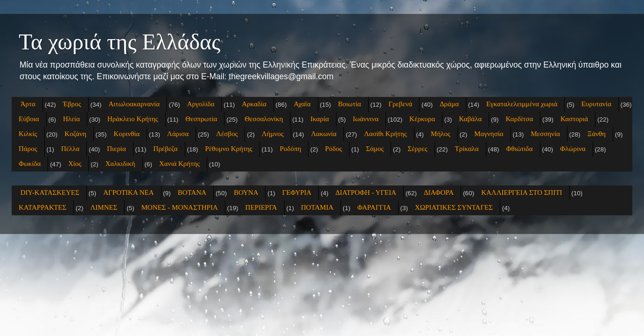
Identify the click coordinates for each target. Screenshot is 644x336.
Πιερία (116, 149)
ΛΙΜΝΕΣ (104, 207)
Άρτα (28, 104)
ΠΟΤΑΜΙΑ (317, 207)
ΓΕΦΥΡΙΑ (297, 192)
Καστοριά (574, 119)
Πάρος (28, 149)
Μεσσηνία (545, 134)
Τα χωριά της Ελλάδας (119, 42)
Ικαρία (320, 119)
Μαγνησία (489, 134)
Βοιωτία (349, 104)
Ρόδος (334, 149)
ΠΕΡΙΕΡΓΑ (261, 207)
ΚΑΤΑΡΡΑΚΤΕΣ (42, 207)
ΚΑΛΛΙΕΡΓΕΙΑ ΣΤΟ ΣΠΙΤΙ (521, 192)
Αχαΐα (302, 104)
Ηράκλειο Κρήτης (133, 119)
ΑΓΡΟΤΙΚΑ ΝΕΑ (128, 192)
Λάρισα (178, 134)
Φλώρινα (573, 149)
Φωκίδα (30, 164)
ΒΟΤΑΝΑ (192, 192)
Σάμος (375, 149)
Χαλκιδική (120, 164)
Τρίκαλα (467, 149)
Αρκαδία (254, 104)
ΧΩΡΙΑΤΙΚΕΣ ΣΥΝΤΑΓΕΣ (454, 207)
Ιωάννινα (366, 119)
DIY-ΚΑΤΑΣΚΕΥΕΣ (50, 192)
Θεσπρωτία (201, 119)
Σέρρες (418, 149)
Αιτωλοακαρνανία (134, 104)
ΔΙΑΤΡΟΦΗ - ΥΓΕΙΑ (366, 192)
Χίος (75, 164)
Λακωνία (324, 134)
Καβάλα (471, 119)
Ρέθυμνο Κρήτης (228, 149)
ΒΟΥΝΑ (246, 192)
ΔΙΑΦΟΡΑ (439, 192)
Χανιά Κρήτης (179, 164)
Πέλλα (70, 149)
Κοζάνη (75, 134)
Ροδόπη (291, 149)
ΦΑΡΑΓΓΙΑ (374, 207)
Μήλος (441, 134)
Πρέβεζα (166, 149)
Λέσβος (227, 134)
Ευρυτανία (596, 104)
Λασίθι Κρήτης (385, 134)
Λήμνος (273, 134)
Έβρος (72, 104)
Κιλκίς (28, 134)
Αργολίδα (201, 104)
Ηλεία (71, 119)
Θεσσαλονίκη (264, 119)
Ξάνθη (597, 134)
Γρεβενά (400, 104)
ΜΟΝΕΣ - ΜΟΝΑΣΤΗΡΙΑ (180, 207)
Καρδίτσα (520, 119)
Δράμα (449, 104)
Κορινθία (127, 134)
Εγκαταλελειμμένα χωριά (522, 104)
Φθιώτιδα (519, 149)
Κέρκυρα (422, 119)
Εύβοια (29, 119)
